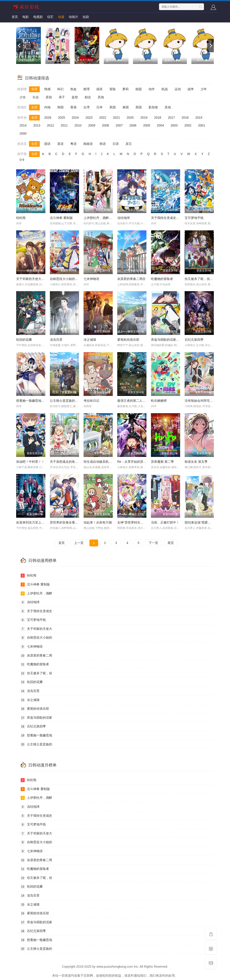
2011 (64, 125)
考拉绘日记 (91, 401)
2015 (199, 118)
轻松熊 (21, 218)
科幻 (60, 89)
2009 (92, 125)
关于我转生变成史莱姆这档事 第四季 (177, 218)
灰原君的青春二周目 (131, 279)
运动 (178, 89)
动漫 (61, 17)
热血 (73, 89)
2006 (133, 125)
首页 (15, 17)
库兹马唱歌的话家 (36, 718)
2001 (202, 125)
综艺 (50, 17)
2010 (78, 125)
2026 (48, 118)
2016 (185, 118)
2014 (23, 125)
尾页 (171, 543)
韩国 (60, 107)
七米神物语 (91, 279)
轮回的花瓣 (24, 340)
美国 (113, 107)
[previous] (20, 46)
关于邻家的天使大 (36, 629)
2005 (147, 125)
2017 (171, 118)
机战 (165, 89)
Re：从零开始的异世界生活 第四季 (142, 462)
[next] (210, 46)
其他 (101, 97)
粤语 (73, 144)
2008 (105, 125)
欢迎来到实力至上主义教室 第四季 (40, 522)
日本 (100, 107)
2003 (174, 125)
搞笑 (100, 89)
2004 (160, 125)
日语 (116, 144)
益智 (75, 97)
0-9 (22, 160)
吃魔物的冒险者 (162, 279)
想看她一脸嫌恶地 (36, 736)
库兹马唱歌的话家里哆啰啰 (170, 340)
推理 (86, 89)
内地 (47, 107)
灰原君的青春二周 (36, 656)
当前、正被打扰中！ (165, 522)
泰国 (126, 107)
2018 (158, 118)
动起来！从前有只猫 (98, 522)
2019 (144, 118)
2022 (103, 118)
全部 (34, 89)
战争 (191, 89)
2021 (116, 118)
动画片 (73, 17)
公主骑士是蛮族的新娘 (66, 401)
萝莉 (126, 89)
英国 (139, 107)
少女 (23, 97)
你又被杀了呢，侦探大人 (202, 279)
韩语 (103, 144)
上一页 (79, 543)
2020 (130, 118)
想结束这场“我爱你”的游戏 (203, 522)
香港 (73, 107)
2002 (188, 125)
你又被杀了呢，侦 (36, 673)
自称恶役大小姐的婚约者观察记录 (73, 279)
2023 (89, 118)
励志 (88, 97)
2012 (50, 125)
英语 (60, 144)
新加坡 (153, 107)
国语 (47, 144)
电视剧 (38, 17)
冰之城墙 (90, 340)
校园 (139, 89)
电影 (26, 17)
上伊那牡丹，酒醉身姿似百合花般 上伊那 (112, 218)
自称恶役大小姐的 (36, 638)
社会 (36, 97)
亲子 (62, 97)
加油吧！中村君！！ (30, 462)
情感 (47, 89)
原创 (49, 97)
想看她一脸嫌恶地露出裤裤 (35, 401)
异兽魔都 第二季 (162, 462)
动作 (152, 89)
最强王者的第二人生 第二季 (137, 401)
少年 (204, 89)
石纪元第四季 (194, 340)
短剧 (86, 17)
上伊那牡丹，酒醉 (36, 594)
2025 (61, 118)
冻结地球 (124, 218)
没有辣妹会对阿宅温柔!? (202, 401)
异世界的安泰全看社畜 (66, 522)
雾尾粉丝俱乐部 (128, 340)
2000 (23, 133)
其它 (129, 144)
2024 (75, 118)
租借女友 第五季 (196, 462)
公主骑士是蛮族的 (36, 744)
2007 (119, 125)
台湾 (86, 107)
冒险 (113, 89)
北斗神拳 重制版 (61, 218)
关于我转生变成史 (36, 611)
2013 (37, 125)
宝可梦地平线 (194, 218)
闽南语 (88, 144)
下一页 (153, 543)
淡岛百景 (56, 340)
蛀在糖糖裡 (159, 401)
